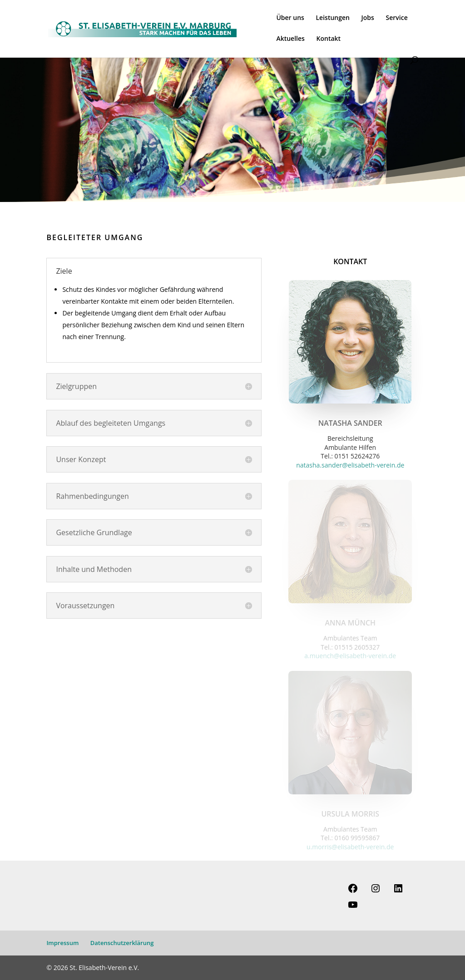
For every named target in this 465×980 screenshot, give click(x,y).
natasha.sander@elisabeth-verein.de (350, 465)
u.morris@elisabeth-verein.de (350, 847)
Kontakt (329, 39)
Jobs (368, 18)
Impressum (62, 943)
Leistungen (333, 18)
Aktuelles (290, 39)
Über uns (290, 18)
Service (397, 18)
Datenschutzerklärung (122, 943)
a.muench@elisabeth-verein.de (350, 656)
